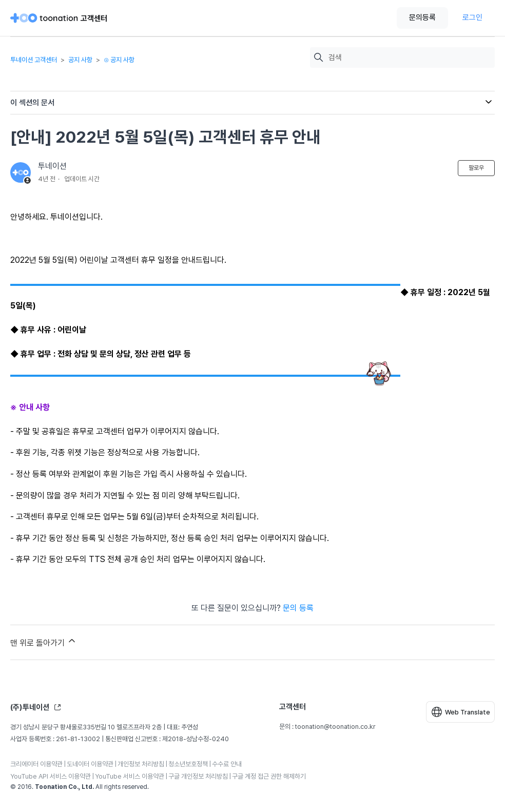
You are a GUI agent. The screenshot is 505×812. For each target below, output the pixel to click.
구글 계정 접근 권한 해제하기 (269, 776)
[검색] (409, 58)
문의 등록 (298, 608)
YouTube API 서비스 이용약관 (51, 776)
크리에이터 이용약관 (36, 764)
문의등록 (422, 17)
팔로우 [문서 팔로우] (476, 168)
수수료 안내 (227, 764)
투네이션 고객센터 (34, 60)
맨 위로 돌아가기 (44, 642)
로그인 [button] (472, 17)
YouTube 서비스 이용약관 (130, 776)
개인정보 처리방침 (141, 764)
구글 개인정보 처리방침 (198, 776)
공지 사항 (80, 60)
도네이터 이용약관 (90, 764)
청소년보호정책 (188, 764)
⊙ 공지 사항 (119, 60)
